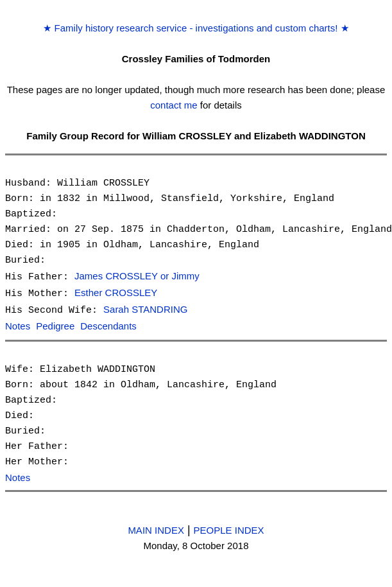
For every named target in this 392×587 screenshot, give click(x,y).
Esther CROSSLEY (116, 293)
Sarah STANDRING (145, 309)
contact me (174, 105)
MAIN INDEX (156, 528)
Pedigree (55, 325)
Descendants (108, 325)
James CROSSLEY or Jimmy (137, 276)
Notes (18, 325)
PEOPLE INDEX (229, 528)
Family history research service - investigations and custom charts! (196, 28)
